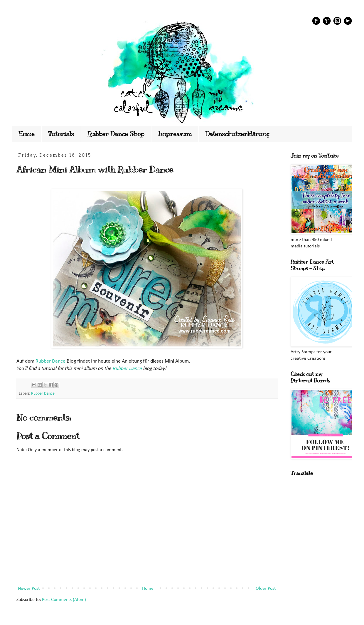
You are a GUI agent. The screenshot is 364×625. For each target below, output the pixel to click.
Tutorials (61, 134)
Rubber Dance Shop (116, 134)
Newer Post (29, 589)
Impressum (175, 134)
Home (27, 134)
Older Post (266, 589)
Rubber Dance (50, 361)
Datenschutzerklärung (237, 134)
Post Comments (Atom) (64, 600)
